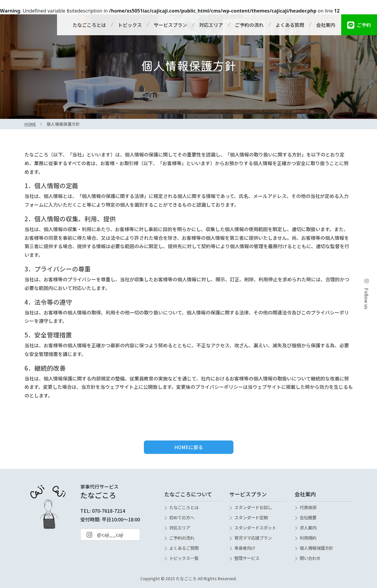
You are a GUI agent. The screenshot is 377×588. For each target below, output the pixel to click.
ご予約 (359, 25)
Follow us (367, 294)
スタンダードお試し (253, 507)
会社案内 (326, 25)
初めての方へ (182, 517)
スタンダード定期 (251, 517)
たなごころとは (89, 25)
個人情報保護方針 (316, 548)
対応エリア (211, 25)
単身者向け (245, 548)
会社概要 (308, 517)
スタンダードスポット (255, 528)
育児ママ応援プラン (253, 538)
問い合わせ (310, 558)
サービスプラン (170, 25)
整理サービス (247, 558)
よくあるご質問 (184, 548)
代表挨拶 (308, 507)
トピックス (130, 25)
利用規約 (308, 538)
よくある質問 (290, 25)
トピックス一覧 (184, 558)
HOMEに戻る (189, 447)
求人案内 (308, 528)
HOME (30, 124)
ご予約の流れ (249, 25)
